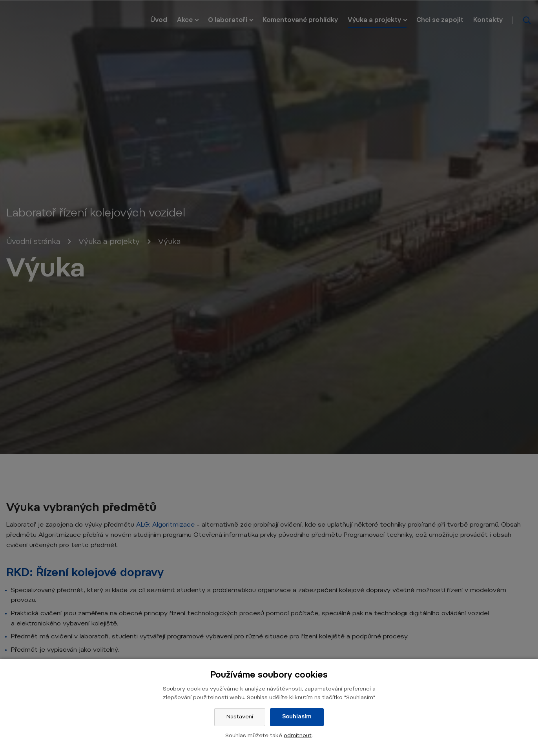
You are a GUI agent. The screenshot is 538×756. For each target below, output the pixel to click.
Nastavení (240, 717)
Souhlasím (297, 717)
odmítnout (298, 736)
